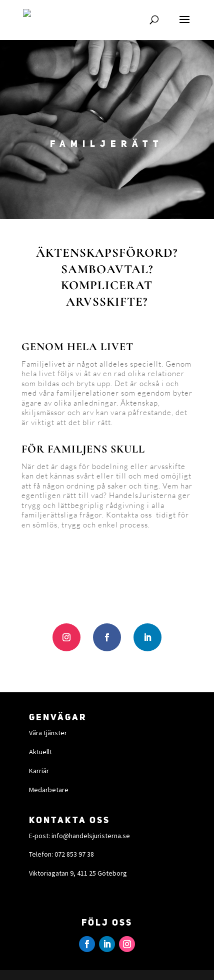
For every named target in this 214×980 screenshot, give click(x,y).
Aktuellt (40, 752)
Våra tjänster (48, 733)
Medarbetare (49, 790)
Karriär (39, 771)
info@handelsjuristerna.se (91, 836)
